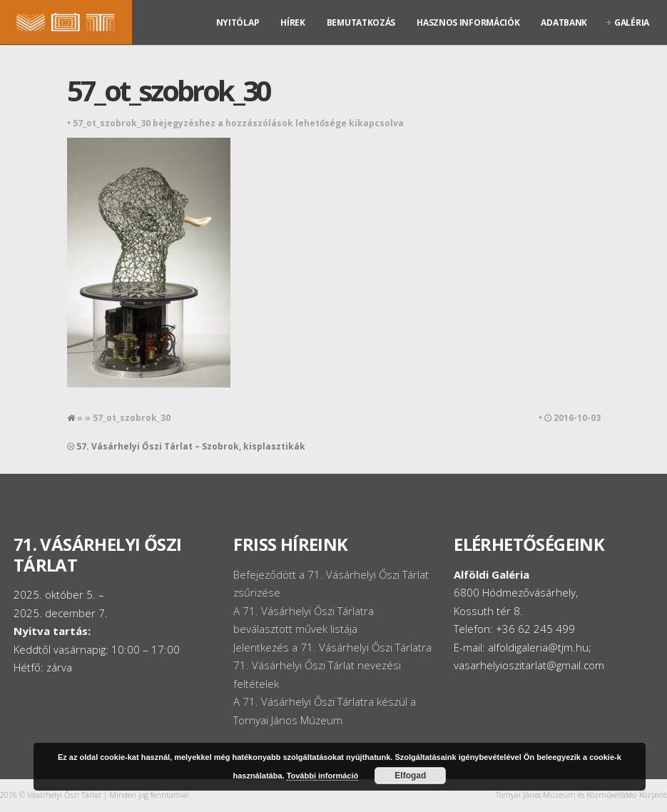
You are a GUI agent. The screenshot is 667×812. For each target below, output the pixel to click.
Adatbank (564, 22)
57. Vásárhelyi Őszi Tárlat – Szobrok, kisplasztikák (191, 446)
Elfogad (410, 776)
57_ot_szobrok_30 (169, 90)
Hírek (293, 22)
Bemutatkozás (361, 22)
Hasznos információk (468, 22)
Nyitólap (238, 22)
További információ (323, 776)
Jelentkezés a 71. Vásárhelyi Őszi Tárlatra (332, 647)
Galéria (632, 22)
